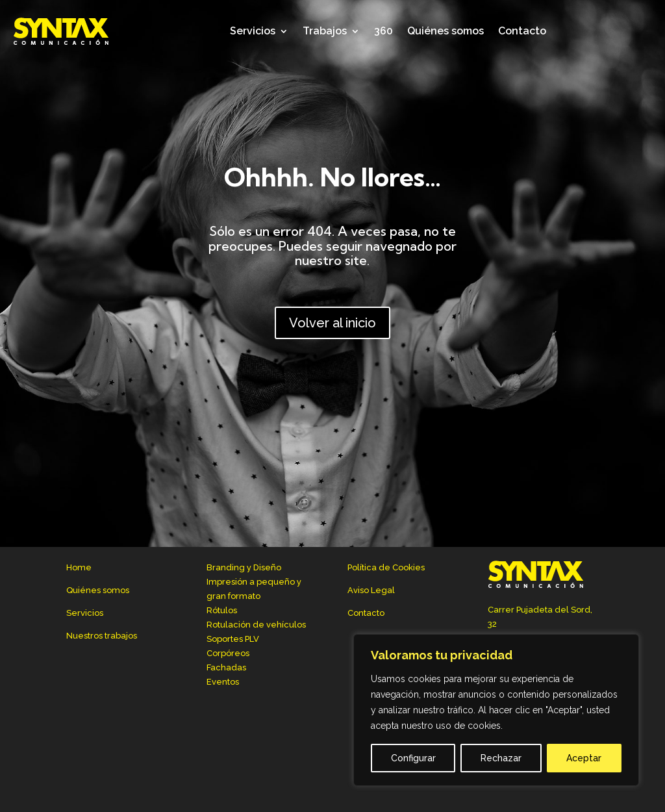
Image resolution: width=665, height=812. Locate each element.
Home (79, 567)
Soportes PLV (233, 639)
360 (383, 31)
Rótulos (222, 610)
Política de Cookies (386, 567)
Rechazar (501, 758)
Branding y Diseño (244, 567)
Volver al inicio (332, 323)
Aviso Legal (371, 590)
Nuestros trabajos (102, 636)
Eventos (223, 682)
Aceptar (584, 758)
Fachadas (226, 667)
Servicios (253, 31)
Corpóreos (228, 653)
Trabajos (325, 31)
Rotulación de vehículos (256, 625)
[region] (496, 710)
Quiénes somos (445, 31)
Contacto (522, 31)
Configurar (413, 758)
